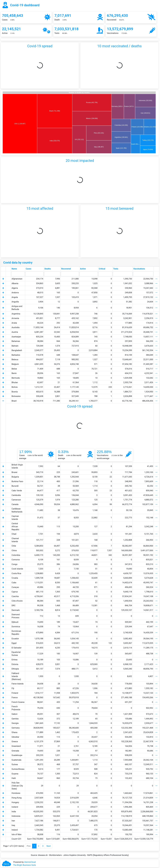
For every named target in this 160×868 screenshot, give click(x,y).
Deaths (48, 269)
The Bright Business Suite (24, 865)
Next (49, 846)
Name (14, 269)
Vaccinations (139, 269)
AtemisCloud (30, 862)
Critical (102, 269)
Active (83, 269)
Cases (28, 269)
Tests (116, 269)
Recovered (66, 269)
